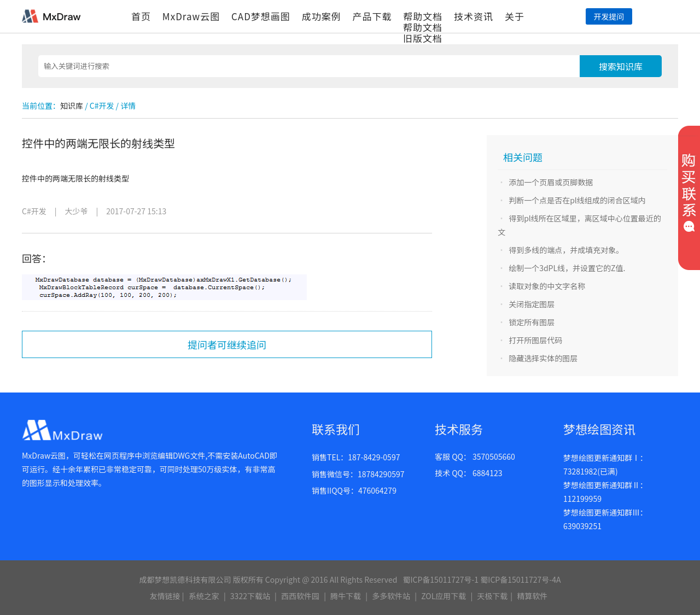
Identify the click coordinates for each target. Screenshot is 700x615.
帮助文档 (423, 16)
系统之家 (204, 596)
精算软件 (532, 596)
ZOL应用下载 (444, 596)
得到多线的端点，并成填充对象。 (566, 250)
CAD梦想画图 (261, 16)
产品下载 (372, 16)
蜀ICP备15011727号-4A (520, 579)
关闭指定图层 (532, 304)
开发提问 (609, 16)
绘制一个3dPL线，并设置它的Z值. (567, 268)
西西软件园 (300, 596)
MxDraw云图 (191, 16)
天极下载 (492, 596)
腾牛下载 (346, 596)
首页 (141, 16)
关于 (515, 16)
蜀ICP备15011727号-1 (441, 579)
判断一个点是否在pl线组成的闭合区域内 (577, 200)
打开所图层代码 (535, 340)
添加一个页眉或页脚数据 (551, 182)
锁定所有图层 (532, 322)
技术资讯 (474, 16)
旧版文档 (423, 38)
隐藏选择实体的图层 (543, 358)
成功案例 (322, 16)
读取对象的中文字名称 (547, 286)
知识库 (72, 106)
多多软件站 (391, 596)
